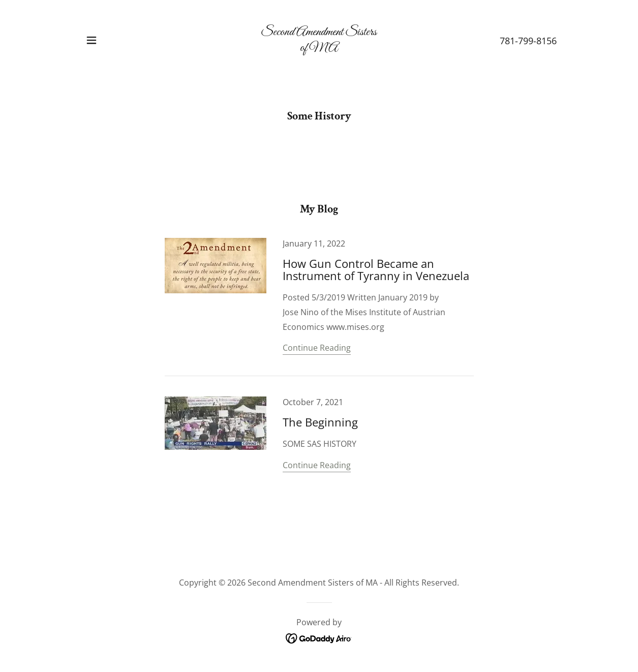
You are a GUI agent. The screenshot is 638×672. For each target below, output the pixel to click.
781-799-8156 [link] (528, 41)
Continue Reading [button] (317, 348)
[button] (92, 40)
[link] (319, 48)
